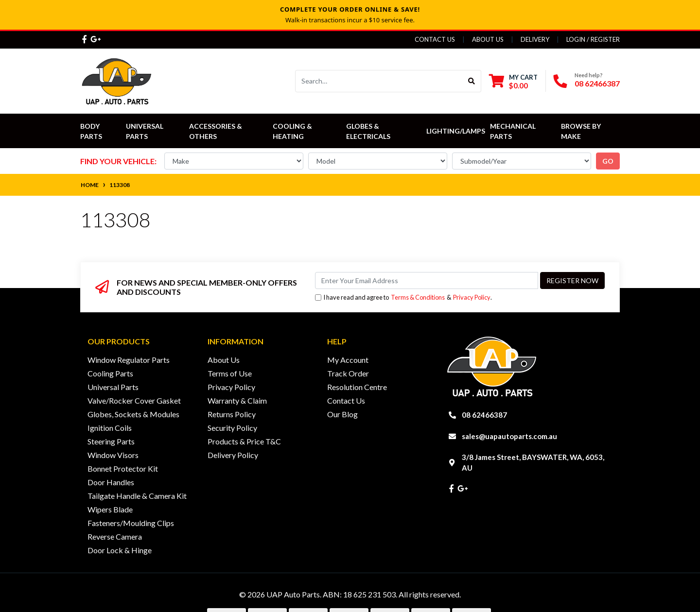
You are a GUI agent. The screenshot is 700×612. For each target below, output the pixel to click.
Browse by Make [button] (582, 131)
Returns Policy (232, 414)
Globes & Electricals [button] (368, 131)
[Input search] (379, 81)
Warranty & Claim (237, 400)
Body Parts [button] (91, 131)
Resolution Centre (357, 387)
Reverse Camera (115, 536)
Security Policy (232, 428)
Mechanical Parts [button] (514, 131)
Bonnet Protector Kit (123, 468)
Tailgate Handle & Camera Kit (137, 496)
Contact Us (435, 39)
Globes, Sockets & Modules (133, 414)
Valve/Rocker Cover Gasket (134, 400)
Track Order (348, 373)
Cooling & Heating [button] (293, 131)
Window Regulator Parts (129, 360)
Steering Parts (111, 441)
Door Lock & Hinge (120, 550)
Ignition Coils (110, 428)
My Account (348, 360)
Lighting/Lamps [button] (456, 131)
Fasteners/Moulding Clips (131, 523)
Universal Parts (145, 131)
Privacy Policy (472, 297)
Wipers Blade (110, 509)
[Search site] (472, 81)
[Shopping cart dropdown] (513, 81)
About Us (488, 39)
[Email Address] (427, 280)
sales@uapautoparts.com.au (509, 436)
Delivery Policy (233, 455)
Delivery (535, 39)
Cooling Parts (110, 373)
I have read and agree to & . (403, 297)
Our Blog (342, 414)
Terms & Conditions (418, 297)
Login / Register (593, 39)
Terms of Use (230, 373)
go (608, 161)
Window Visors (113, 455)
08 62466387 (597, 83)
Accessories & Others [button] (216, 131)
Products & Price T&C (244, 441)
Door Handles (111, 482)
